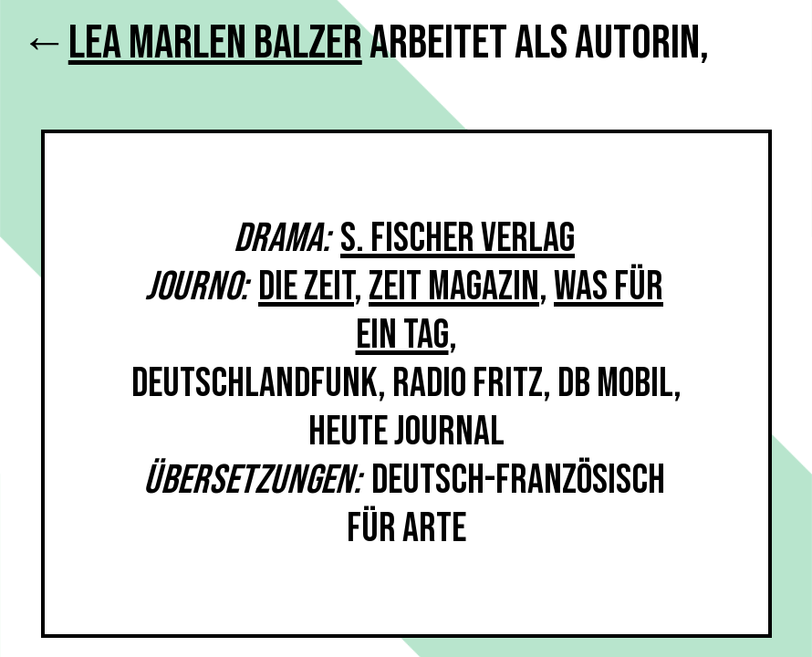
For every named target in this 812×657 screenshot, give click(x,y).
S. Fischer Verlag (458, 239)
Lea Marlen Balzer (215, 43)
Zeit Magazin (454, 287)
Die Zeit (306, 287)
